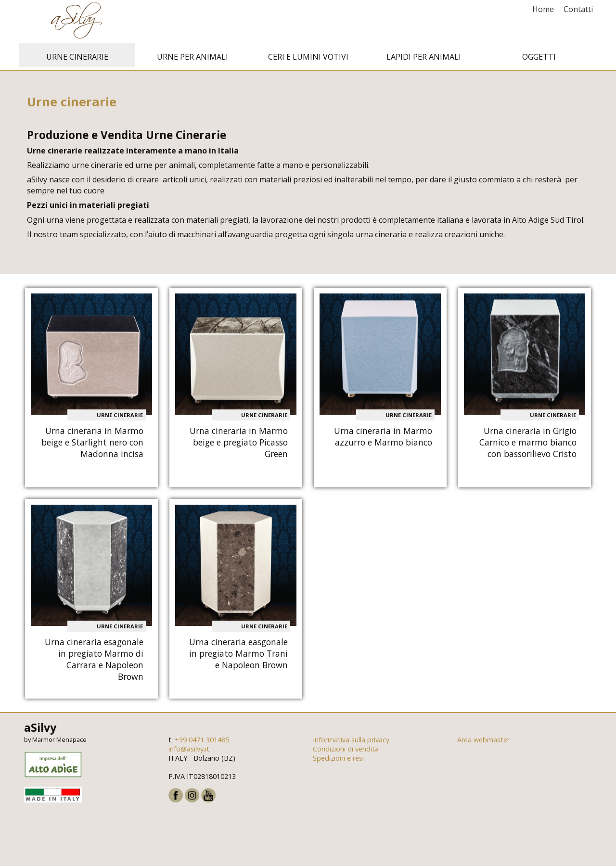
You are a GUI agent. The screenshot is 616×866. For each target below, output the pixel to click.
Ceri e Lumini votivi (308, 59)
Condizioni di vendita (346, 751)
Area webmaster (483, 742)
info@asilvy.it (189, 751)
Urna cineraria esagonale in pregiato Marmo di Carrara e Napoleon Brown (94, 662)
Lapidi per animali (424, 59)
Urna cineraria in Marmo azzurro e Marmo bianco (383, 439)
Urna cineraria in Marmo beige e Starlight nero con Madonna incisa (92, 445)
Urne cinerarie (77, 59)
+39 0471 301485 (202, 742)
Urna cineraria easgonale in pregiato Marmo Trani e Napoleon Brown (238, 656)
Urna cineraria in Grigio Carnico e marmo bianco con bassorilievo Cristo (528, 445)
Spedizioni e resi (338, 760)
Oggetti (539, 59)
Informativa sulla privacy (351, 742)
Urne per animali (192, 59)
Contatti (578, 9)
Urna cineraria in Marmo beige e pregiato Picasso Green (239, 445)
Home (543, 9)
